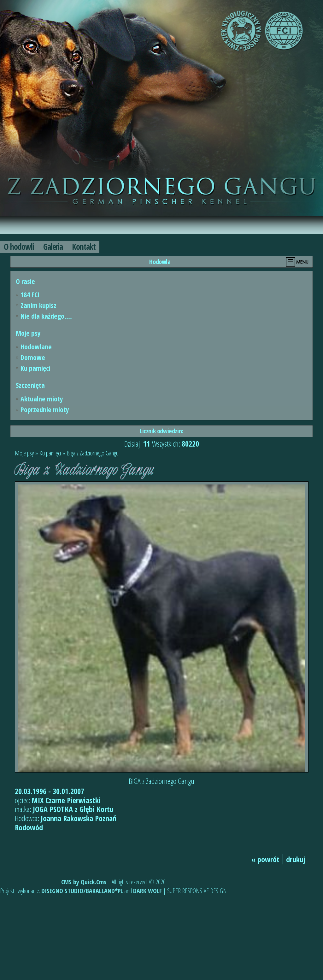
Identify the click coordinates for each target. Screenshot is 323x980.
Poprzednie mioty (45, 409)
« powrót (265, 859)
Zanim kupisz (38, 305)
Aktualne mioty (42, 399)
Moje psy (28, 333)
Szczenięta (30, 385)
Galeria (53, 247)
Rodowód (29, 827)
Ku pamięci (35, 368)
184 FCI (30, 294)
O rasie (25, 281)
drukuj (296, 859)
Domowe (33, 357)
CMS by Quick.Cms (84, 882)
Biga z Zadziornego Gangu (93, 453)
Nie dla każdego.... (46, 316)
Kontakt (84, 247)
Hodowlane (36, 346)
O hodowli (19, 247)
